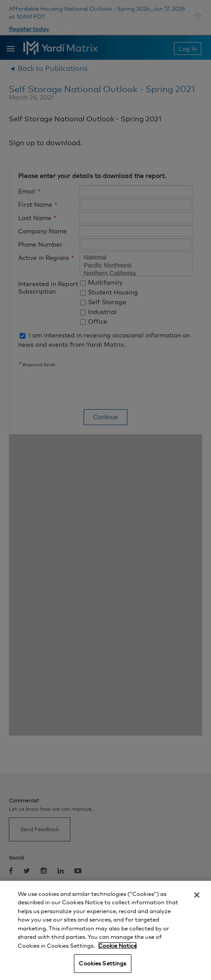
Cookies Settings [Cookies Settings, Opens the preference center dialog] (102, 963)
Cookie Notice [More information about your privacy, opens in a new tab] (117, 945)
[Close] (197, 895)
